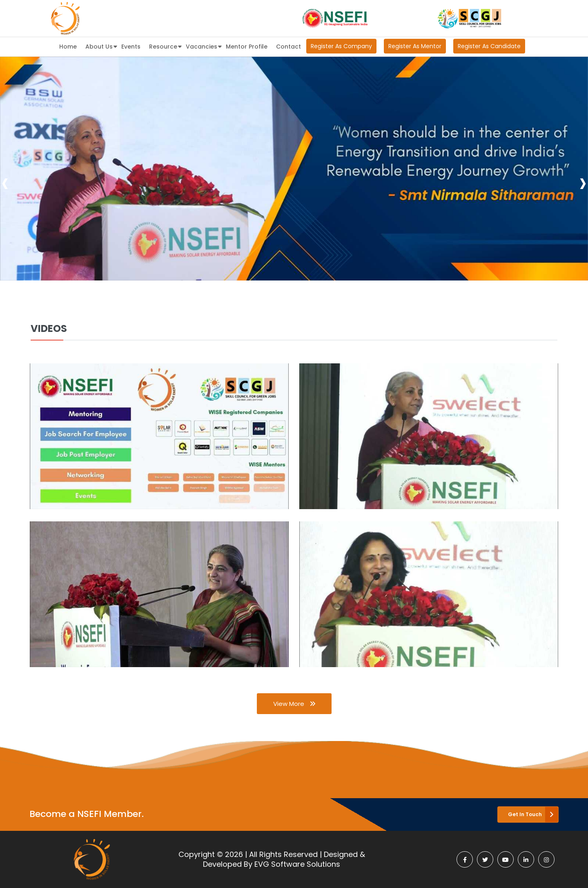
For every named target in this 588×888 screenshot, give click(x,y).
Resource (165, 46)
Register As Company (341, 46)
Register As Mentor (415, 46)
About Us (101, 46)
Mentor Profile (247, 47)
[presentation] (5, 182)
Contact (288, 47)
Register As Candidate (489, 46)
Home (68, 47)
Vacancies (204, 46)
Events (131, 47)
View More (294, 704)
